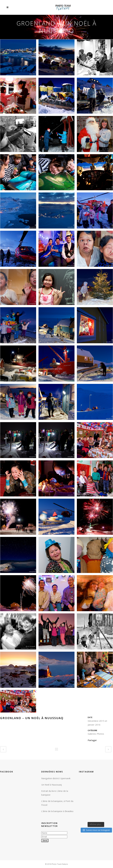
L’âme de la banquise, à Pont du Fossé (57, 803)
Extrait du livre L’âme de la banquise (55, 793)
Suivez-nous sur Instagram (96, 830)
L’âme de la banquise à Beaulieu (57, 811)
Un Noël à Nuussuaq (52, 785)
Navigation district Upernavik (56, 778)
